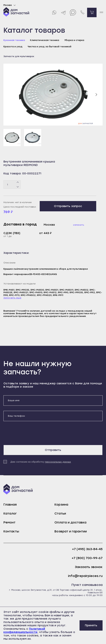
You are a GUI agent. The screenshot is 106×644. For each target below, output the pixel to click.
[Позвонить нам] (82, 12)
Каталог (10, 513)
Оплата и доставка (70, 522)
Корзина (61, 505)
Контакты (11, 531)
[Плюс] (18, 182)
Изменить (79, 225)
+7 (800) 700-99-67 (87, 558)
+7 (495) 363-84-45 (87, 549)
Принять (91, 625)
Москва (10, 5)
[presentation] (30, 433)
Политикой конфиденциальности (24, 631)
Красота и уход (13, 47)
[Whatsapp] (54, 12)
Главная (10, 505)
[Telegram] (63, 12)
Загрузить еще (12, 298)
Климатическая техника (45, 40)
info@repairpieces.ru (85, 576)
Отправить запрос (68, 206)
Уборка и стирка (74, 40)
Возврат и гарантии (71, 531)
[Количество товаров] (12, 185)
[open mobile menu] (101, 12)
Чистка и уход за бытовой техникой (49, 47)
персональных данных (58, 462)
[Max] (73, 12)
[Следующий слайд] (96, 95)
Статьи (60, 513)
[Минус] (18, 187)
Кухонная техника (14, 40)
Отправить (53, 450)
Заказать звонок (89, 567)
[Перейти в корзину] (92, 12)
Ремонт (9, 522)
